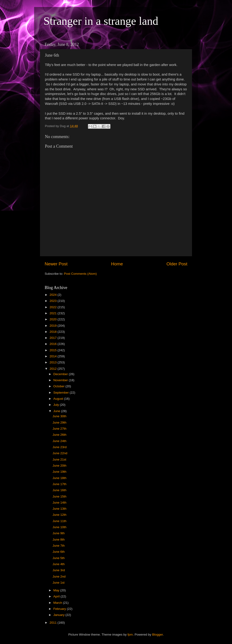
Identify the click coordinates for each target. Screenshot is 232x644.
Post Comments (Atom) (80, 274)
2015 (54, 350)
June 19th (60, 472)
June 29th (60, 423)
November (61, 380)
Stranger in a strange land (101, 21)
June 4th (59, 564)
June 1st (59, 583)
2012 (54, 369)
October (59, 386)
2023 (54, 301)
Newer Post (56, 264)
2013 (54, 362)
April (57, 596)
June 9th (59, 533)
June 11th (60, 521)
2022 (54, 307)
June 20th (60, 466)
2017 (54, 338)
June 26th (60, 435)
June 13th (60, 509)
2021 (54, 313)
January (59, 615)
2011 (54, 623)
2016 (54, 344)
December (61, 374)
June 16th (60, 490)
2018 (54, 332)
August (59, 399)
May (57, 590)
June (57, 411)
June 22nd (60, 453)
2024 (54, 295)
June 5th (59, 558)
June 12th (60, 515)
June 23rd (60, 447)
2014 (54, 356)
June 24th (60, 441)
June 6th (59, 552)
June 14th (60, 503)
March (58, 603)
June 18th (60, 478)
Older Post (177, 264)
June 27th (60, 429)
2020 (54, 319)
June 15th (60, 496)
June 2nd (59, 576)
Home (117, 264)
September (62, 393)
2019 (54, 326)
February (60, 609)
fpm (130, 635)
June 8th (59, 540)
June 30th (60, 416)
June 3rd (59, 570)
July (57, 405)
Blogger (157, 635)
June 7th (59, 546)
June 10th (60, 527)
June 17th (60, 484)
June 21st (60, 459)
